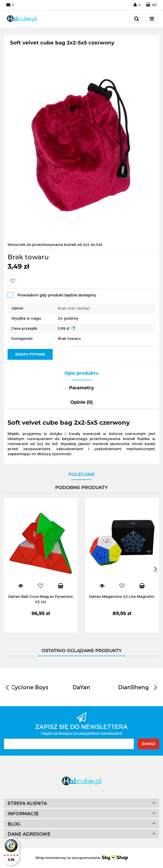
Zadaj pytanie (30, 354)
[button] (151, 5)
